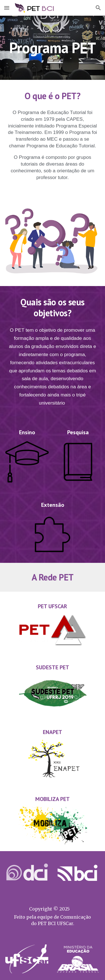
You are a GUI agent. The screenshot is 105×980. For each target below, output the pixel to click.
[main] (53, 48)
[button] (7, 8)
